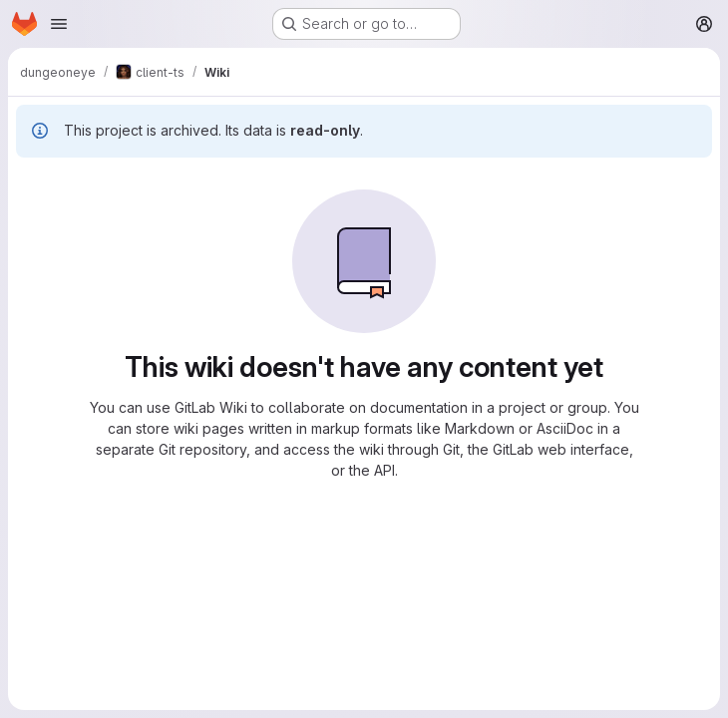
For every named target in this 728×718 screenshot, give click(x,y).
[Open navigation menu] (59, 24)
